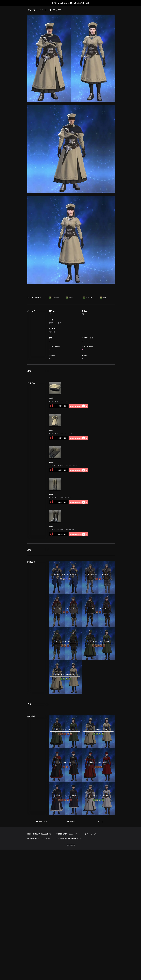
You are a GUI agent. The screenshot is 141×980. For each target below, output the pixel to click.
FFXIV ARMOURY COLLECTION (71, 3)
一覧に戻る (42, 822)
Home (71, 822)
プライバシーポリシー (93, 834)
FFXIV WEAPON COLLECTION (39, 838)
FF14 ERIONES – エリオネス (67, 834)
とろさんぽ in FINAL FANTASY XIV (69, 838)
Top (101, 822)
